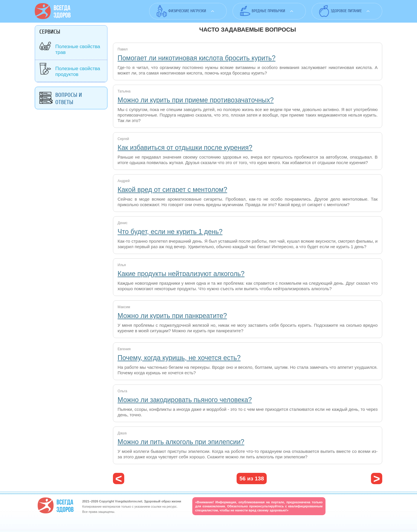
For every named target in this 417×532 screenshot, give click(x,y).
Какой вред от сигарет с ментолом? (172, 190)
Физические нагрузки (187, 11)
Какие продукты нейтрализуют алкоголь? (181, 274)
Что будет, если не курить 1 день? (170, 232)
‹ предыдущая (119, 479)
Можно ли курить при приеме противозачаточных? (196, 100)
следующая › (377, 479)
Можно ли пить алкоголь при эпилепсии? (181, 442)
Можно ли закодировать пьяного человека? (185, 400)
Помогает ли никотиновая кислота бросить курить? (196, 58)
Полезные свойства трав (78, 49)
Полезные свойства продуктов (78, 71)
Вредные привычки (268, 11)
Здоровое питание (346, 11)
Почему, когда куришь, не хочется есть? (179, 358)
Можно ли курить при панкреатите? (172, 316)
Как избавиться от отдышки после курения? (185, 148)
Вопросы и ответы (69, 99)
